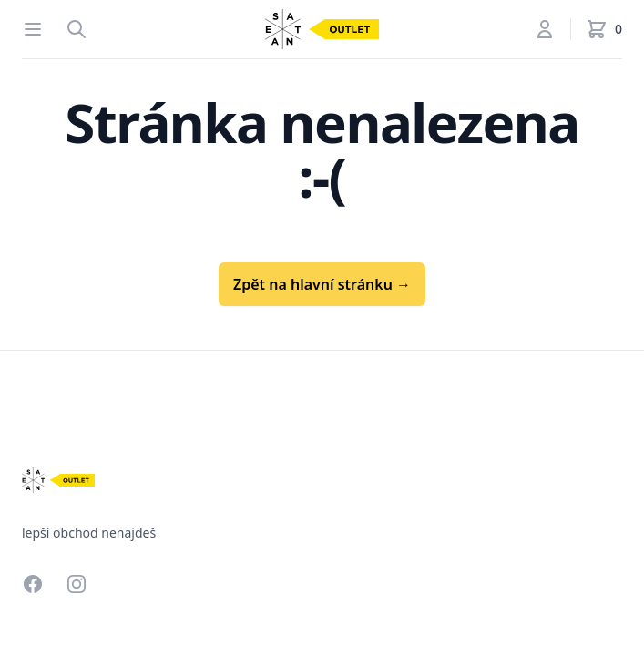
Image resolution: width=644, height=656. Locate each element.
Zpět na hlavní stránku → (322, 284)
